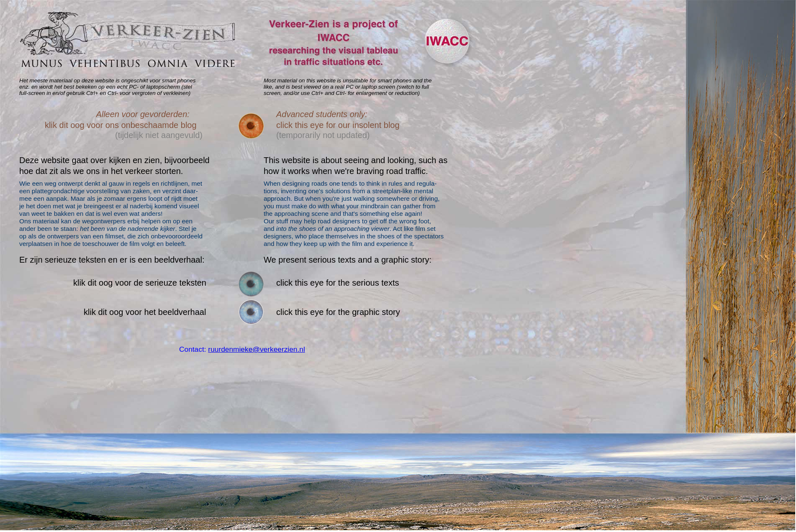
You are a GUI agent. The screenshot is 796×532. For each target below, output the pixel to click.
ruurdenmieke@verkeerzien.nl (256, 349)
